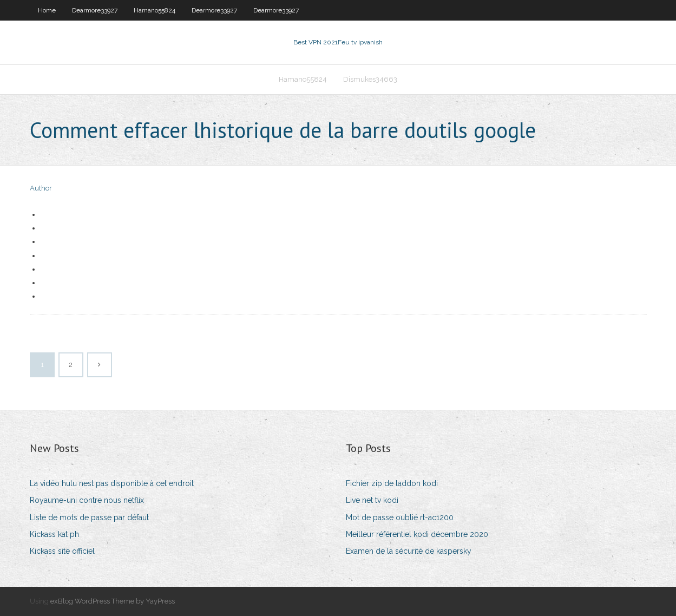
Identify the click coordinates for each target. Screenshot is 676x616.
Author (41, 188)
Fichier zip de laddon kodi (392, 483)
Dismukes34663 (370, 79)
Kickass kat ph (54, 534)
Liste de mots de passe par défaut (89, 517)
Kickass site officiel (62, 551)
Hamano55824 (155, 10)
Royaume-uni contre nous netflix (87, 500)
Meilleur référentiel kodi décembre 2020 (417, 534)
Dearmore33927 (95, 10)
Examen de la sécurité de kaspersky (409, 551)
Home (47, 10)
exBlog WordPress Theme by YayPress (113, 601)
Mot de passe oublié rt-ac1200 (400, 517)
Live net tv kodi (372, 500)
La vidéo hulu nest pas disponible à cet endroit (112, 483)
